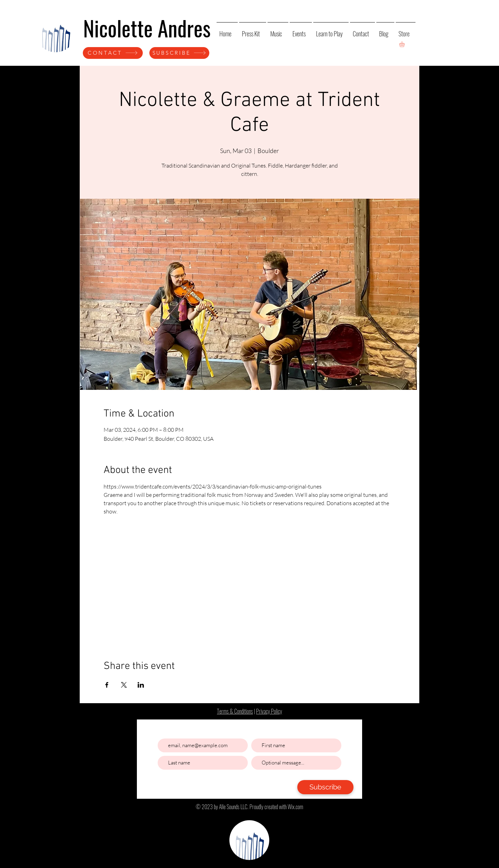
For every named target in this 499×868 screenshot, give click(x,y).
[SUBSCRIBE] (179, 53)
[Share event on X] (124, 685)
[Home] (56, 32)
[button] (405, 44)
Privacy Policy (269, 711)
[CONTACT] (113, 53)
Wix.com (295, 807)
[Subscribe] (325, 787)
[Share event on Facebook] (107, 685)
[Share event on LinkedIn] (141, 685)
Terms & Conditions (235, 711)
